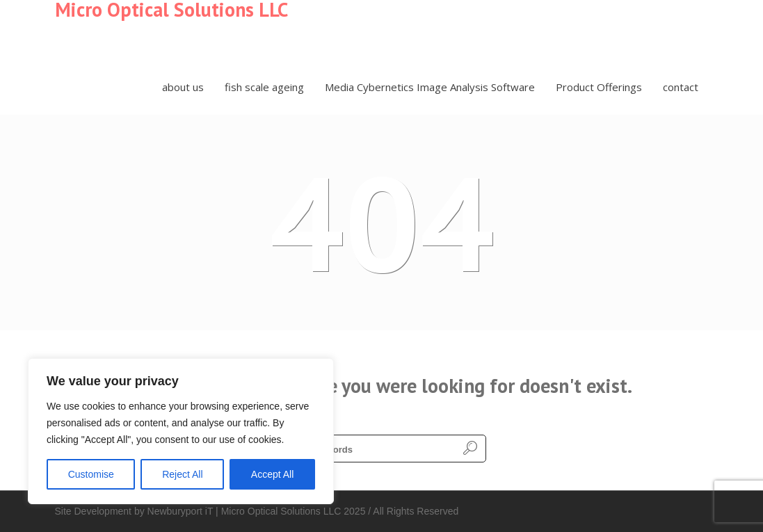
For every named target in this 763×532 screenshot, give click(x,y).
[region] (181, 431)
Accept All (272, 474)
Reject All (182, 474)
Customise (91, 474)
